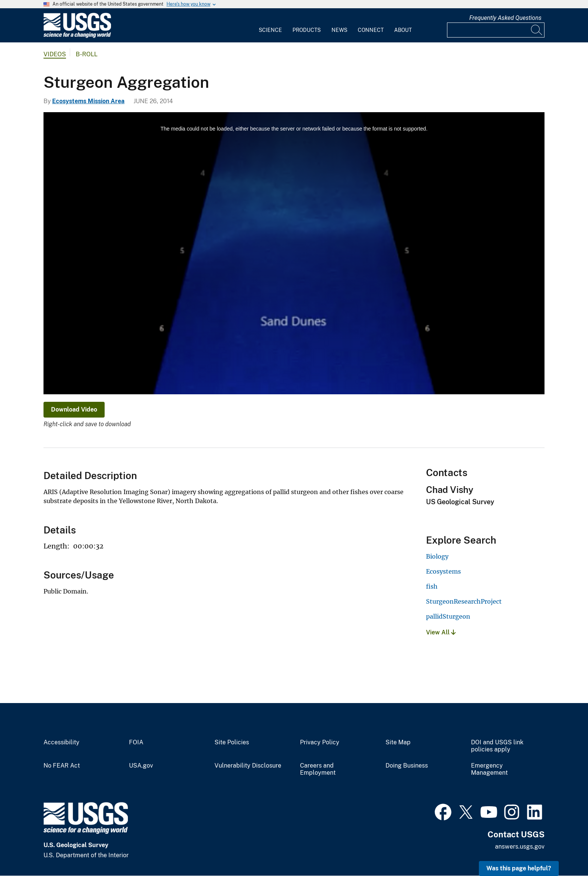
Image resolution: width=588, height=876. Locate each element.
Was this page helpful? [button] (519, 868)
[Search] (537, 30)
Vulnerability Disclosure (248, 766)
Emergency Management (489, 769)
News (339, 30)
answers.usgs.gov (520, 847)
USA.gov (141, 766)
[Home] (77, 36)
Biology (437, 556)
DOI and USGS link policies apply (497, 746)
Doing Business (407, 766)
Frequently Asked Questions (505, 18)
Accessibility (61, 742)
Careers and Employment (318, 769)
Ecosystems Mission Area (88, 101)
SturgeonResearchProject (464, 601)
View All (441, 632)
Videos (55, 54)
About (403, 30)
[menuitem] (270, 26)
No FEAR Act (62, 766)
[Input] (496, 30)
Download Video (74, 409)
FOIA (136, 742)
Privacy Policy (320, 742)
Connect (371, 30)
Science (270, 30)
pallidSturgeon (448, 616)
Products (307, 30)
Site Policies (232, 742)
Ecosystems (443, 571)
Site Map (398, 742)
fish (432, 586)
